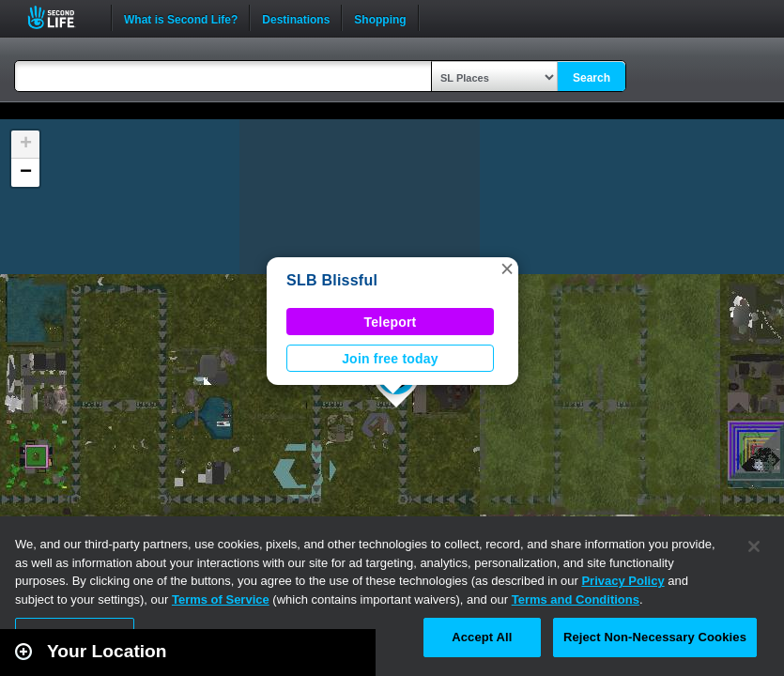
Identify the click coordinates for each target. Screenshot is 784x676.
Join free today (390, 359)
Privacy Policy (623, 581)
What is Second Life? (181, 18)
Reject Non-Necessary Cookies (655, 637)
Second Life (61, 17)
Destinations (296, 18)
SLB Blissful (332, 280)
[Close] (754, 546)
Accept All (482, 637)
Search (592, 78)
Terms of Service (221, 599)
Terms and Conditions (576, 599)
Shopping (380, 18)
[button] (507, 269)
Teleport (391, 322)
